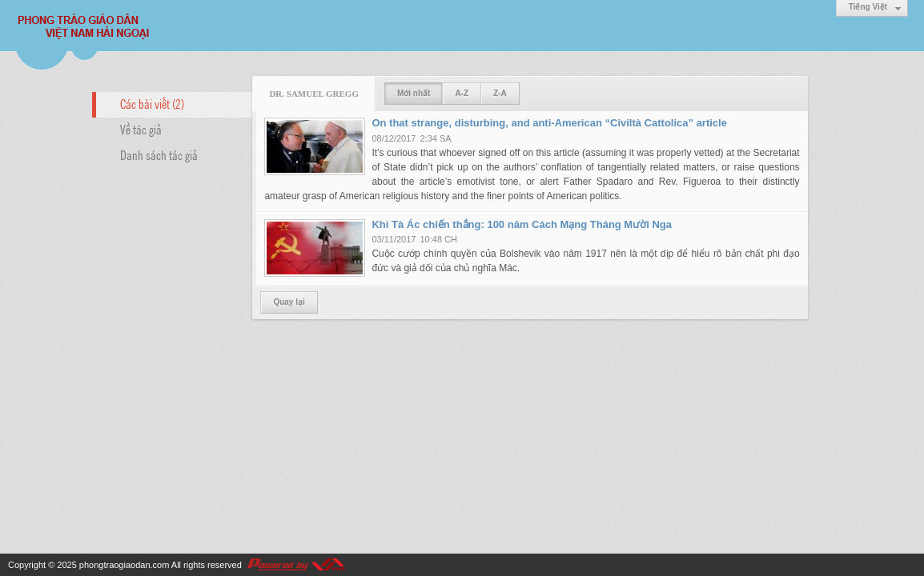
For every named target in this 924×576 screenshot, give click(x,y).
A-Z (462, 93)
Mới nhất (414, 93)
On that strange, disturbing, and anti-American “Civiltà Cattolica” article (549, 123)
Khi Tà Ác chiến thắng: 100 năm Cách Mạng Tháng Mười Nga (522, 224)
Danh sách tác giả (159, 154)
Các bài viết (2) (152, 103)
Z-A (500, 93)
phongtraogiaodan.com (125, 565)
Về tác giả (141, 129)
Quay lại (289, 302)
